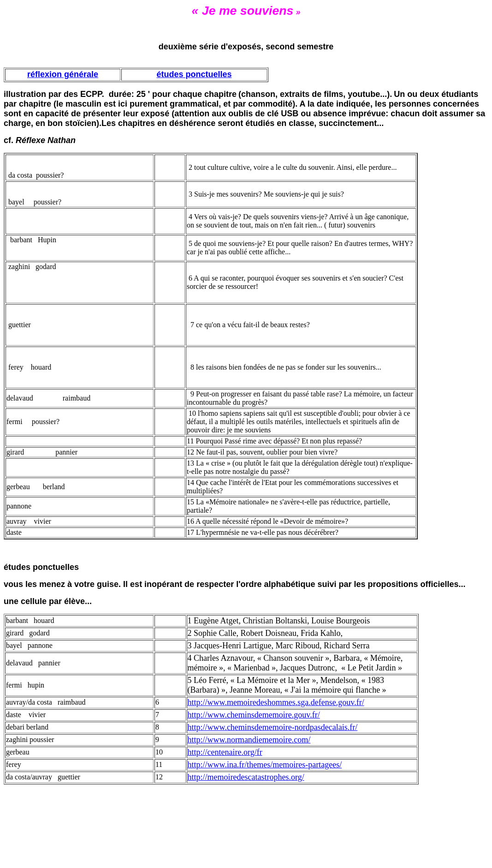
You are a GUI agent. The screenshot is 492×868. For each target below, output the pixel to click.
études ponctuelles (194, 74)
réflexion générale (63, 74)
